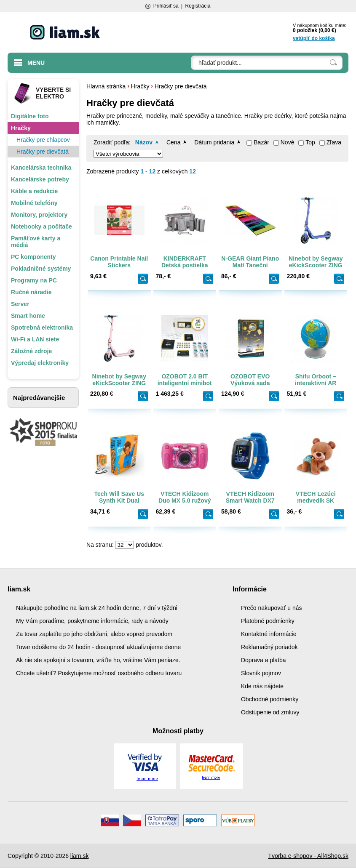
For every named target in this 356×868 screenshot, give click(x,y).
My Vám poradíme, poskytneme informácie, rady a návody (92, 621)
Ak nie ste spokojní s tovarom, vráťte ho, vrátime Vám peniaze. (98, 660)
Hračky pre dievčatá (181, 86)
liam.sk (80, 856)
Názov (144, 142)
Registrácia (198, 6)
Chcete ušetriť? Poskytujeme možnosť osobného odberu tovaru (99, 673)
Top (310, 142)
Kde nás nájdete (262, 686)
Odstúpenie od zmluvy (270, 712)
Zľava (334, 142)
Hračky (140, 86)
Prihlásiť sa (166, 6)
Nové (288, 142)
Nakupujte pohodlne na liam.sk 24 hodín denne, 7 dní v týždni (97, 608)
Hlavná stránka (106, 86)
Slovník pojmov (261, 673)
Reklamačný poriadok (269, 647)
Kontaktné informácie (269, 634)
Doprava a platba (264, 660)
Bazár (261, 142)
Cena (173, 142)
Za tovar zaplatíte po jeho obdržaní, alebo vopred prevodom (94, 634)
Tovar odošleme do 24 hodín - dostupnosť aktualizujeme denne (98, 647)
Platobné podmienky (268, 621)
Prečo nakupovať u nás (272, 608)
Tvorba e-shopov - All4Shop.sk (308, 856)
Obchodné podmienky (270, 699)
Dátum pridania (214, 142)
